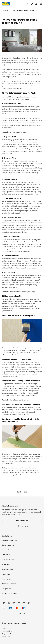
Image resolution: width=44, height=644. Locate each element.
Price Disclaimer (7, 631)
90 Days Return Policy (10, 540)
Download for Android (22, 526)
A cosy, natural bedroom (19, 132)
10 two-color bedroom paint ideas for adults (25, 10)
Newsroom (6, 574)
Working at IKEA (8, 569)
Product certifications (9, 593)
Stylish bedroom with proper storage (23, 292)
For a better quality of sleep (20, 400)
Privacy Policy (6, 628)
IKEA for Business (8, 550)
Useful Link (7, 536)
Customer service (8, 545)
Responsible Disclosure (9, 634)
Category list (6, 589)
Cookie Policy (6, 637)
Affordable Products (9, 584)
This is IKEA (6, 564)
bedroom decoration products (19, 473)
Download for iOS (22, 520)
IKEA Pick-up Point (8, 560)
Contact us (6, 555)
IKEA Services (7, 579)
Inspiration (5, 10)
